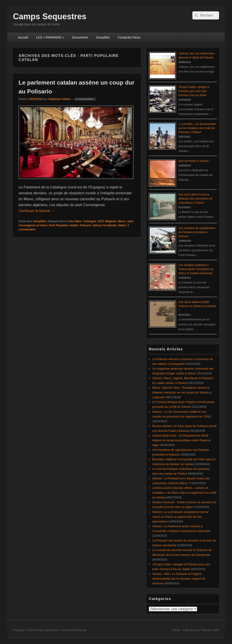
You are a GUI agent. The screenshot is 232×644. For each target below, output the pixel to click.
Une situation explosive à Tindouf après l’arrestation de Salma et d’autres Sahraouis (196, 269)
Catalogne (90, 221)
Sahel (122, 225)
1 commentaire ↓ (85, 99)
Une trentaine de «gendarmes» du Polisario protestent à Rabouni (197, 232)
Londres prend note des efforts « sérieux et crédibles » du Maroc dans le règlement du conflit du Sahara (184, 493)
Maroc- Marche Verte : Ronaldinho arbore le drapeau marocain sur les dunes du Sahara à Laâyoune (182, 392)
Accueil (23, 37)
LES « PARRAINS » (50, 37)
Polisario (86, 225)
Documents (80, 37)
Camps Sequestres (50, 16)
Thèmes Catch (210, 630)
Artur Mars (75, 221)
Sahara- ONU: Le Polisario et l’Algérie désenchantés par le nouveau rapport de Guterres (179, 579)
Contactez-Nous (129, 37)
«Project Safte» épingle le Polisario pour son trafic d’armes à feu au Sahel (194, 91)
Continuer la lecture (37, 211)
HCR (101, 221)
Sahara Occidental (105, 225)
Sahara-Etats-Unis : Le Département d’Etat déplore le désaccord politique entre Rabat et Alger (182, 440)
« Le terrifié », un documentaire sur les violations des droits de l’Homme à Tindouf (197, 128)
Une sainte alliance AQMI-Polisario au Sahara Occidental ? (197, 306)
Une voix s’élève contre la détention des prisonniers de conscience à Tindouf (195, 199)
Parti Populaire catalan (64, 225)
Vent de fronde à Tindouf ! (194, 161)
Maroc (122, 221)
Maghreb (111, 221)
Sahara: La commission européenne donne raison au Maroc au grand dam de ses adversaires (180, 517)
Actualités (103, 37)
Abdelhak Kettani (59, 99)
